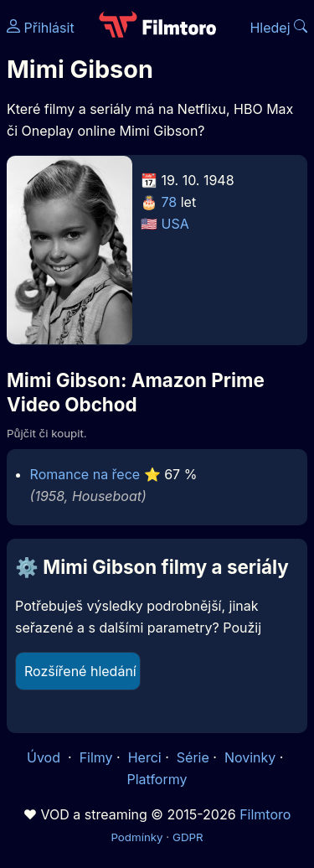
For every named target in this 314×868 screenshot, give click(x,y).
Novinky (250, 757)
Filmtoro (265, 814)
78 (170, 202)
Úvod (45, 757)
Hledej (278, 28)
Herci (145, 757)
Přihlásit (41, 28)
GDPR (188, 837)
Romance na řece (85, 474)
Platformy (157, 779)
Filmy (96, 757)
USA (175, 224)
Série (193, 757)
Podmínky (136, 837)
